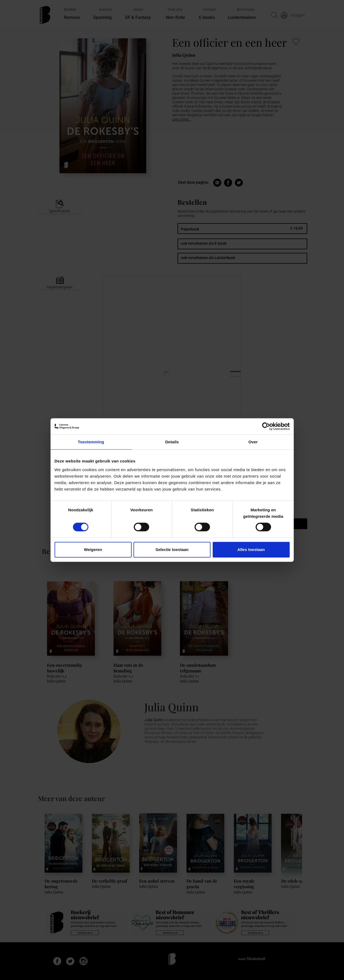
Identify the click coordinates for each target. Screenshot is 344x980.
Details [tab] (172, 442)
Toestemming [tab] (91, 442)
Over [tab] (253, 442)
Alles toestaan (251, 549)
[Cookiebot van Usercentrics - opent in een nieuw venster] (266, 426)
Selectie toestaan (172, 549)
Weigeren (93, 549)
